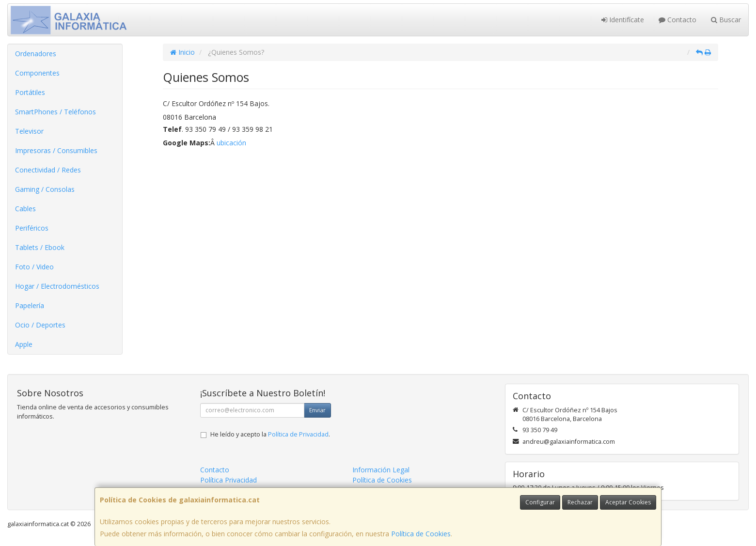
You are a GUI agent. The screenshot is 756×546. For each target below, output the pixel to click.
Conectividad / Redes (48, 170)
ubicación (231, 143)
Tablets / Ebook (40, 247)
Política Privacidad (228, 480)
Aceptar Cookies (628, 502)
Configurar (540, 502)
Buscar (726, 20)
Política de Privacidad (298, 434)
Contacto (677, 20)
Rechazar (580, 502)
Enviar (317, 410)
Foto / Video (34, 267)
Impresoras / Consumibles (56, 150)
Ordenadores (36, 54)
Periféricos (32, 228)
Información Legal (381, 470)
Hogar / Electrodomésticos (57, 286)
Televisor (29, 131)
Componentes (37, 73)
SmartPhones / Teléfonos (55, 112)
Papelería (30, 305)
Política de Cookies (421, 534)
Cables (25, 209)
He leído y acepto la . (270, 434)
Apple (24, 344)
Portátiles (30, 92)
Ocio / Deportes (40, 325)
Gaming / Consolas (45, 189)
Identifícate (623, 20)
